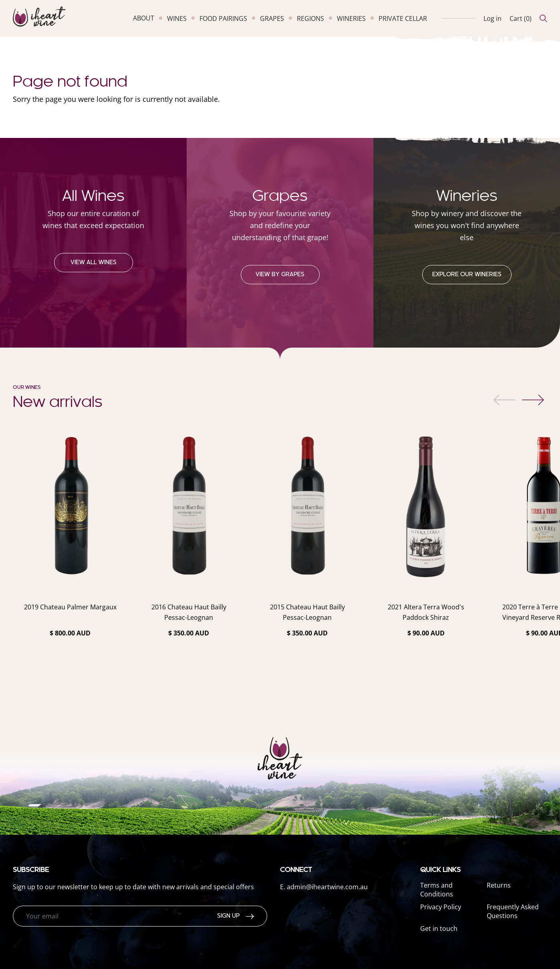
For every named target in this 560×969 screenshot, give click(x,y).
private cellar (403, 18)
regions (310, 18)
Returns (499, 885)
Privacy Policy (441, 907)
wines (177, 18)
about (144, 18)
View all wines (94, 263)
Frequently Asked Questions (513, 911)
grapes (272, 18)
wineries (351, 18)
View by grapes (280, 275)
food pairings (223, 18)
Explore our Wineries (467, 275)
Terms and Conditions (437, 890)
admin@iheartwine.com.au (327, 887)
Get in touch (439, 929)
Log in (493, 18)
